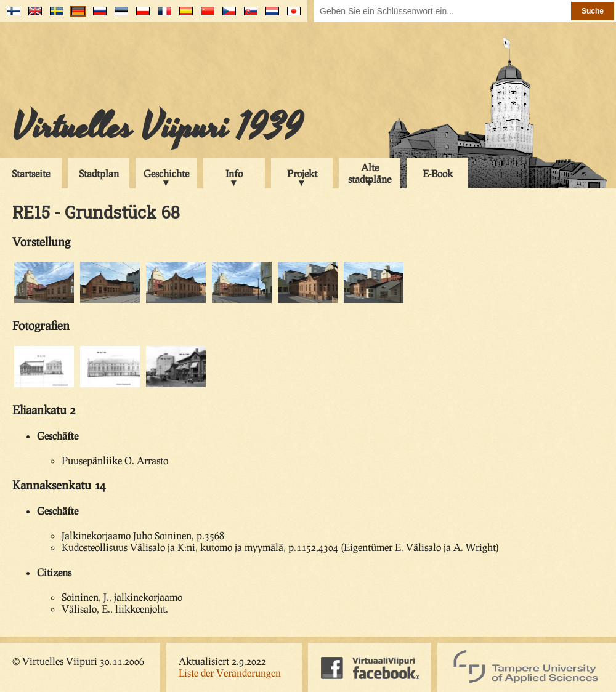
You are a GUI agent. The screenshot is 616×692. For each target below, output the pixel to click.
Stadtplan (99, 173)
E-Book (438, 173)
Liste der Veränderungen (230, 673)
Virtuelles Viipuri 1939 (157, 127)
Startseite (31, 173)
